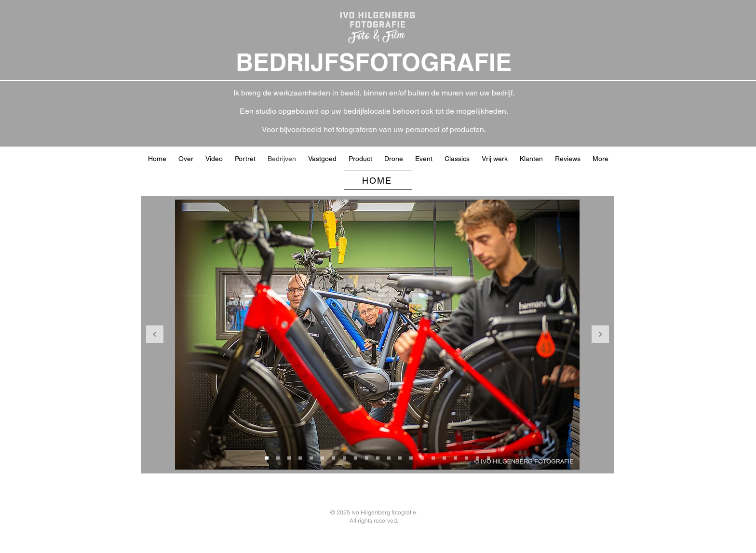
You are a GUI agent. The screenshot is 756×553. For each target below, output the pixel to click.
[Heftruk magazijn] (444, 458)
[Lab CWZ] (455, 458)
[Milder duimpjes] (411, 458)
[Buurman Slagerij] (378, 458)
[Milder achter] (400, 458)
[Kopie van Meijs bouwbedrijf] (344, 458)
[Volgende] (600, 335)
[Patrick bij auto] (489, 458)
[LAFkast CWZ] (466, 458)
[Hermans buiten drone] (322, 458)
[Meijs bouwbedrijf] (333, 458)
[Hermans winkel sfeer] (311, 458)
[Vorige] (155, 335)
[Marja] (422, 458)
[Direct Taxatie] (433, 458)
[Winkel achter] (278, 458)
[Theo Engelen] (478, 458)
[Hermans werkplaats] (267, 458)
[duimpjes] (356, 458)
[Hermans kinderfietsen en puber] (300, 458)
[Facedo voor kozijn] (367, 458)
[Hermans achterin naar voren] (289, 458)
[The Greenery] (389, 458)
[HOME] (378, 180)
